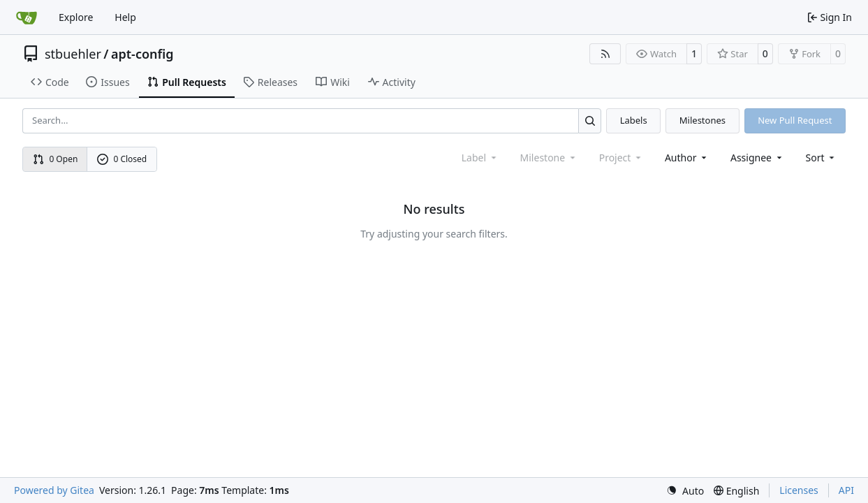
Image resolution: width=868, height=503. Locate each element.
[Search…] (590, 121)
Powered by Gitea (54, 490)
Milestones (703, 120)
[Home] (27, 17)
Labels (634, 120)
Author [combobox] (687, 158)
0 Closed (122, 159)
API (846, 490)
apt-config (142, 54)
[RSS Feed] (605, 54)
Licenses (799, 490)
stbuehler (73, 54)
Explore (76, 17)
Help (125, 17)
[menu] (822, 158)
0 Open (56, 159)
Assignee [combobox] (757, 158)
